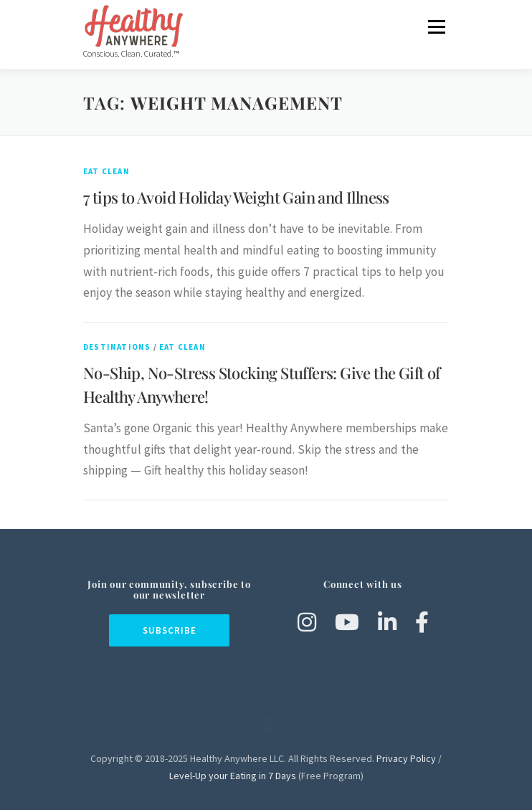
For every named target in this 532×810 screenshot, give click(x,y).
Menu (436, 27)
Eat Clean (106, 171)
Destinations (117, 347)
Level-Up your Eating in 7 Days (233, 776)
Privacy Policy (406, 758)
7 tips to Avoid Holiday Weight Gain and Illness (236, 197)
